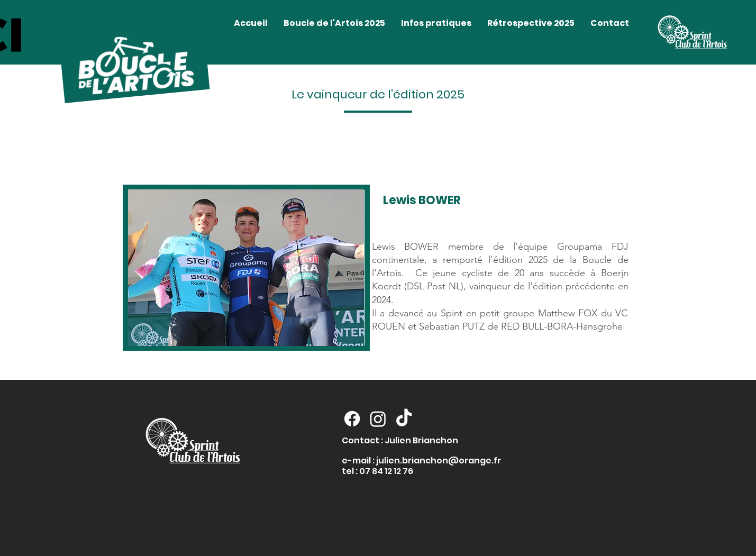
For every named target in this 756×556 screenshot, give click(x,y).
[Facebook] (352, 419)
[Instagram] (378, 419)
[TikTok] (404, 419)
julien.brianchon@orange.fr (439, 461)
